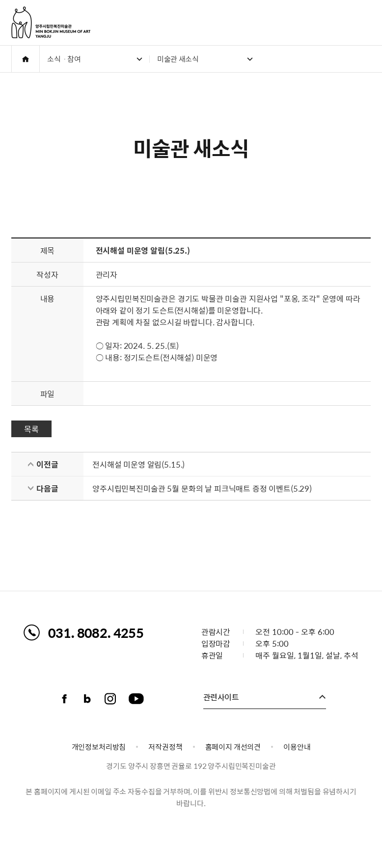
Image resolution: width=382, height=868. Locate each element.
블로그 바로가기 (87, 699)
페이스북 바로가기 (64, 699)
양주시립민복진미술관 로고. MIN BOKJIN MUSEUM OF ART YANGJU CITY (51, 22)
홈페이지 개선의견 (233, 747)
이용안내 (297, 747)
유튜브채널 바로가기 (136, 699)
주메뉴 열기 (365, 23)
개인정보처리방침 (99, 747)
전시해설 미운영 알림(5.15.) (138, 464)
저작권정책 (165, 747)
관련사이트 (221, 697)
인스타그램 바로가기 (110, 699)
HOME (26, 59)
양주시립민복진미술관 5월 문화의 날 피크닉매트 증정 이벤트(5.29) (202, 488)
